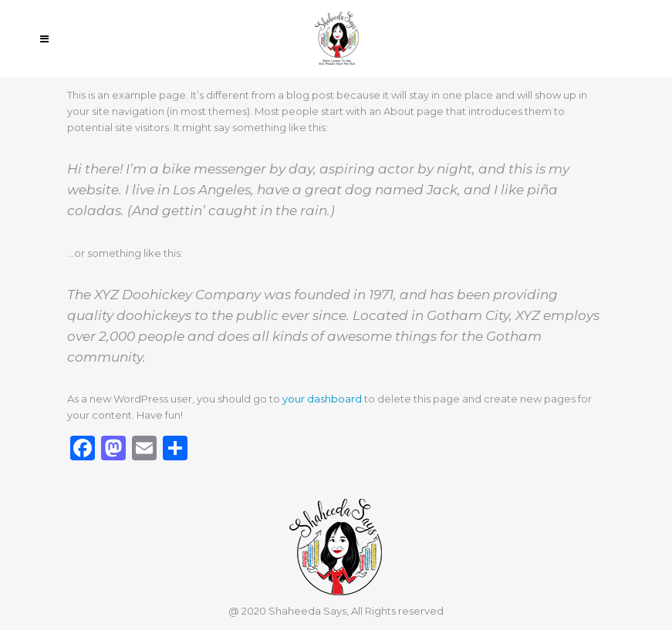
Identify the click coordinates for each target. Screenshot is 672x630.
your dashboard (322, 399)
